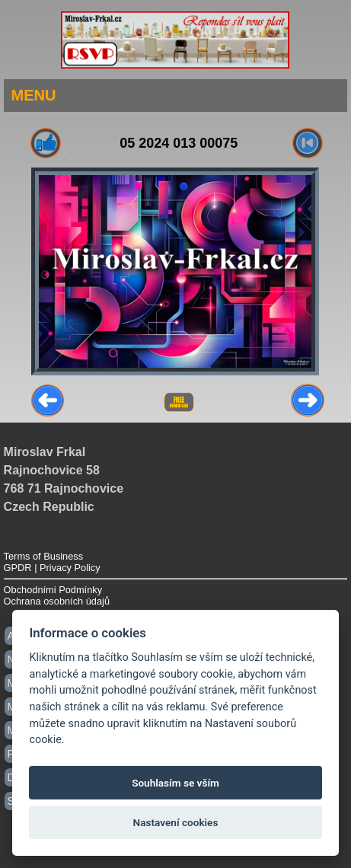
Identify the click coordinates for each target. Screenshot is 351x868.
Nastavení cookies (176, 822)
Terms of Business (44, 556)
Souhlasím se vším (175, 783)
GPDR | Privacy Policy (52, 568)
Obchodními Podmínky (53, 590)
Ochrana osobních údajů (57, 601)
